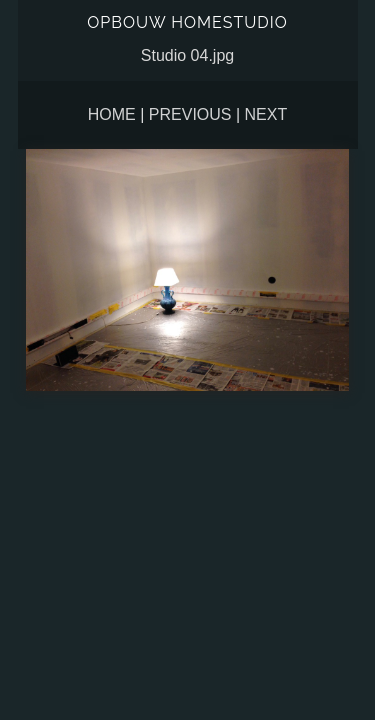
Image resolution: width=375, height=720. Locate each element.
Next (266, 114)
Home (112, 114)
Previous (190, 114)
